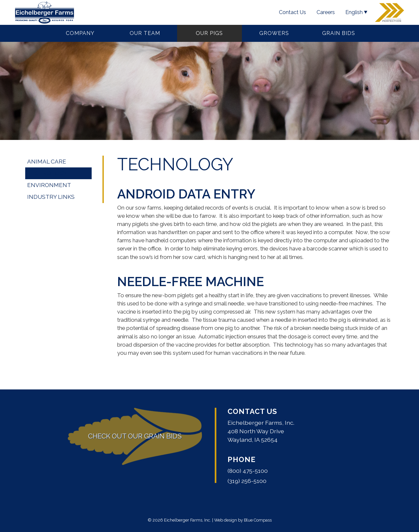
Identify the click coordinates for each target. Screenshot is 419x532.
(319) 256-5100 (247, 481)
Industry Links (51, 197)
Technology (47, 173)
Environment (49, 185)
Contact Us (252, 411)
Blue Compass (258, 520)
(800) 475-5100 (248, 471)
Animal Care (47, 162)
